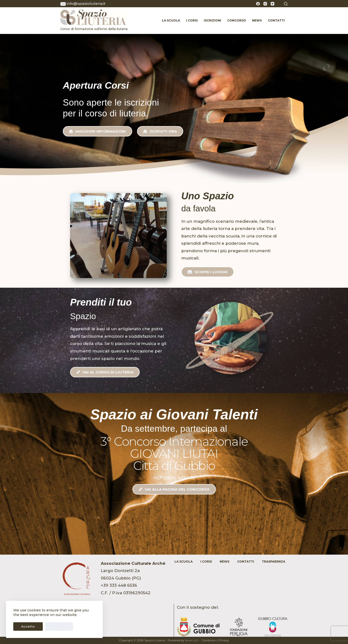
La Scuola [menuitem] (171, 20)
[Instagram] (265, 4)
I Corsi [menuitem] (192, 20)
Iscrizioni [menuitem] (212, 20)
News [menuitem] (257, 20)
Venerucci (192, 640)
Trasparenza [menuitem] (273, 562)
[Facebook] (258, 4)
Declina (50, 626)
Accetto (25, 626)
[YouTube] (272, 4)
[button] (98, 131)
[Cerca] (286, 4)
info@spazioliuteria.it (86, 4)
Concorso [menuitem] (237, 20)
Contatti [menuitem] (276, 20)
